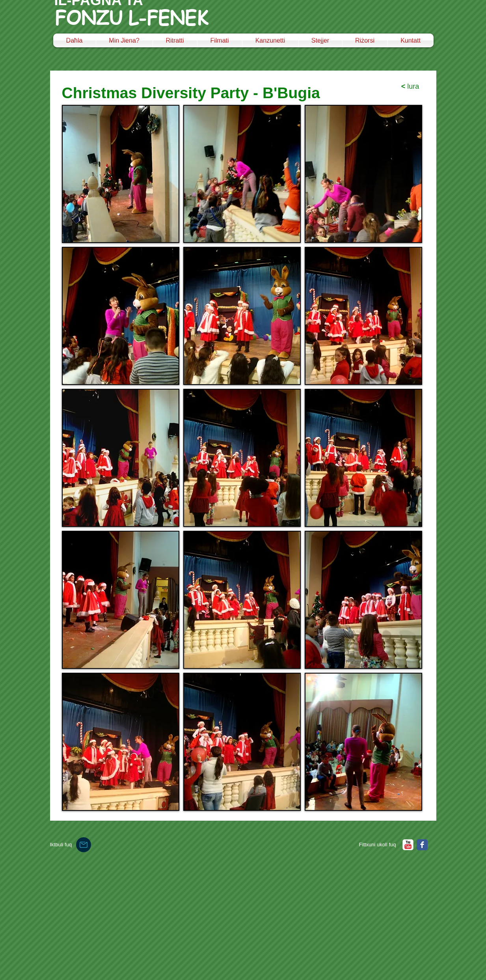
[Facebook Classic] (422, 845)
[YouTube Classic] (408, 845)
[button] (121, 174)
